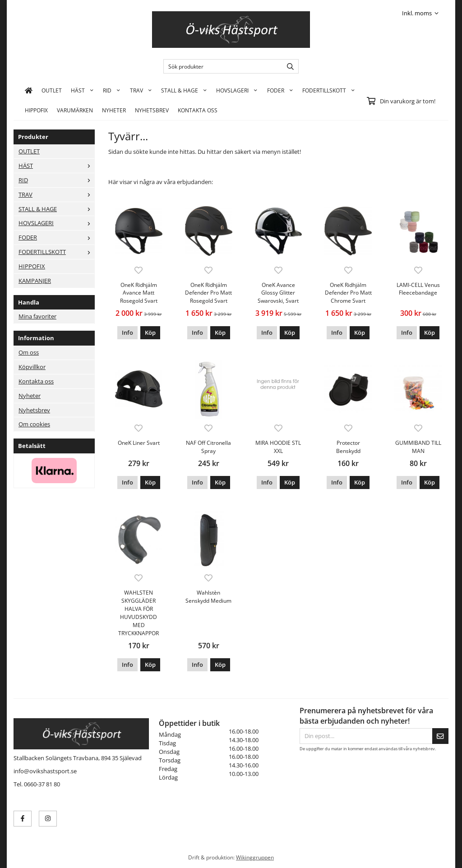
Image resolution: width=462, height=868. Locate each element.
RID (112, 90)
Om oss (29, 352)
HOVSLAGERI (237, 90)
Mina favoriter (37, 316)
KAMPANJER (35, 281)
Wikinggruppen (255, 857)
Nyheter (114, 110)
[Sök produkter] (221, 66)
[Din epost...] (366, 736)
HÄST (82, 90)
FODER (280, 90)
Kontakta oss (36, 381)
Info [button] (127, 332)
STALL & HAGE (184, 90)
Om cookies (34, 424)
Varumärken (75, 110)
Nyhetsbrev (152, 110)
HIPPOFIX (36, 110)
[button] (150, 333)
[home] (29, 90)
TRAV (141, 90)
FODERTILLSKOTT (329, 90)
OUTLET (52, 90)
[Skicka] (440, 736)
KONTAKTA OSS (198, 110)
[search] (288, 66)
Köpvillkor (32, 367)
